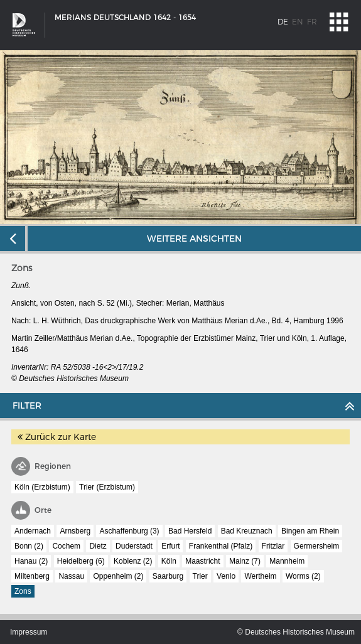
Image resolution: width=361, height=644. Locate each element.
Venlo (226, 576)
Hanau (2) (31, 561)
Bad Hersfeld (190, 531)
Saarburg (168, 576)
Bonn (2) (29, 546)
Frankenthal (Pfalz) (221, 546)
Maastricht (202, 561)
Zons (23, 591)
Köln (169, 561)
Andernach (33, 531)
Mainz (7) (245, 561)
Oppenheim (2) (118, 576)
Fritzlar (273, 546)
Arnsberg (75, 531)
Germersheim (317, 546)
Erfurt (170, 546)
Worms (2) (303, 576)
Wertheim (260, 576)
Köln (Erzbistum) (42, 487)
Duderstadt (134, 546)
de (283, 22)
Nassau (71, 576)
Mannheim (287, 561)
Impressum (29, 632)
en (298, 22)
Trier (200, 576)
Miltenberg (32, 576)
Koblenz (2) (133, 561)
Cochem (66, 546)
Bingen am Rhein (310, 531)
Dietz (98, 546)
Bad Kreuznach (247, 531)
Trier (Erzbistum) (107, 487)
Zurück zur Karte (57, 437)
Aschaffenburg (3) (129, 531)
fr (312, 22)
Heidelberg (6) (81, 561)
